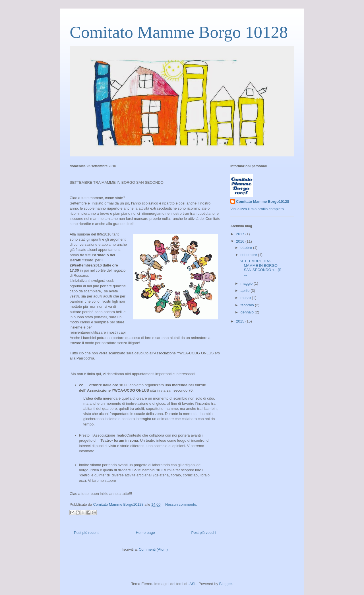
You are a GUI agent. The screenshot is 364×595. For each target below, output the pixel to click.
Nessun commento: (181, 504)
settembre (249, 255)
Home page (145, 533)
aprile (246, 291)
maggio (247, 283)
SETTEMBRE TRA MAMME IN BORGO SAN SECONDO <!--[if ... (260, 268)
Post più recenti (87, 533)
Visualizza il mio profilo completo (257, 209)
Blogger (226, 584)
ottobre (247, 248)
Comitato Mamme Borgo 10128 (179, 32)
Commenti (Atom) (153, 549)
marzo (246, 298)
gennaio (248, 312)
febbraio (248, 305)
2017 (241, 234)
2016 (241, 241)
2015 (241, 321)
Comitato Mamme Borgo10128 (262, 202)
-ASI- (193, 584)
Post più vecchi (204, 533)
